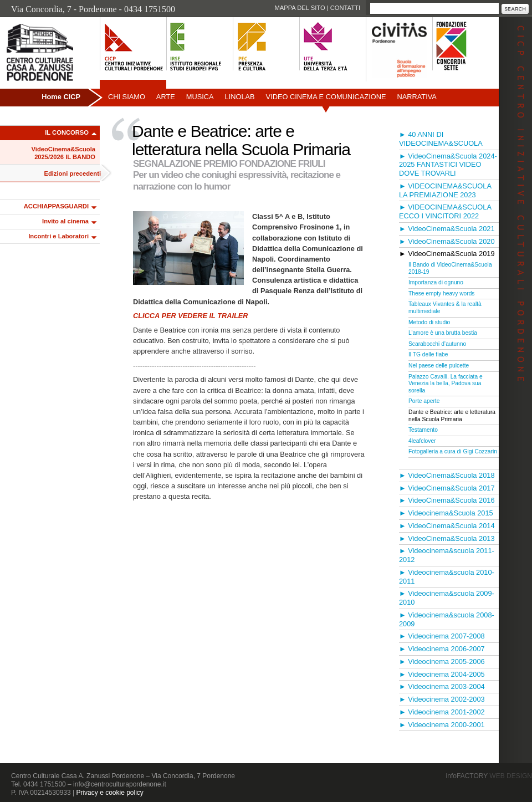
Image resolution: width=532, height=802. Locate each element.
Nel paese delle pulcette (439, 366)
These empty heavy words (441, 293)
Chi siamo (127, 97)
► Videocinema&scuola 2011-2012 (447, 555)
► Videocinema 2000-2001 (442, 725)
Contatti (345, 8)
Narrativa (416, 97)
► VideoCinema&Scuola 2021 (447, 229)
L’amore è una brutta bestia (443, 333)
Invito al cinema (65, 221)
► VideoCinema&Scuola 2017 (447, 488)
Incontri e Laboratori (58, 236)
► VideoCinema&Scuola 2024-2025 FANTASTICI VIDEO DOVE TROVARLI (448, 165)
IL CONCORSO (67, 132)
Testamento (423, 430)
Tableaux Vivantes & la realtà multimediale (445, 308)
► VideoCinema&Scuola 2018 (447, 475)
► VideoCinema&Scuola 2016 (447, 500)
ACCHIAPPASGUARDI (56, 206)
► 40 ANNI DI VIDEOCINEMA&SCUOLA (441, 139)
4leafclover (422, 441)
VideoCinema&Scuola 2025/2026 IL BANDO (63, 153)
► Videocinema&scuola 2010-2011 (447, 577)
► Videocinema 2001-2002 (442, 712)
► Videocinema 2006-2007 (442, 649)
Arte (166, 97)
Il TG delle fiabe (428, 354)
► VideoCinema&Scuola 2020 (447, 241)
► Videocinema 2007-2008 (442, 636)
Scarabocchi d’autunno (437, 344)
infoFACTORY (489, 776)
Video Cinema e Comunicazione (326, 97)
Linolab (240, 97)
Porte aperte (424, 401)
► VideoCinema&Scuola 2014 (447, 526)
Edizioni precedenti (72, 173)
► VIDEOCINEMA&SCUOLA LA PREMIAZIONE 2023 (445, 190)
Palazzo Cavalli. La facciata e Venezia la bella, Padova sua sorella (446, 384)
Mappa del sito (300, 8)
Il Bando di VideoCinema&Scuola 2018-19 (450, 268)
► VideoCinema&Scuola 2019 (447, 254)
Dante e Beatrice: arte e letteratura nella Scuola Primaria (452, 416)
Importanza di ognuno (436, 282)
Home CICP (61, 97)
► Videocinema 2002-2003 (442, 699)
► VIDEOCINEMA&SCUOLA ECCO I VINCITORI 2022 (445, 211)
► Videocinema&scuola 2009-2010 (447, 598)
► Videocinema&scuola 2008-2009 (447, 619)
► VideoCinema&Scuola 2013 (447, 538)
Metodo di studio (429, 322)
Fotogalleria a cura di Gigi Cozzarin (453, 451)
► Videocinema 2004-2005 (442, 674)
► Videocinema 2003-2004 (442, 686)
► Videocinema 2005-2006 (442, 661)
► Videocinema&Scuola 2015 (446, 513)
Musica (200, 97)
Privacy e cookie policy (109, 793)
